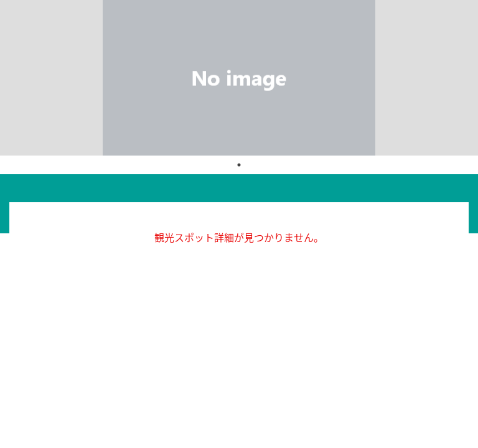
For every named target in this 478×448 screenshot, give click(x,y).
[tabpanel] (239, 78)
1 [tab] (239, 165)
